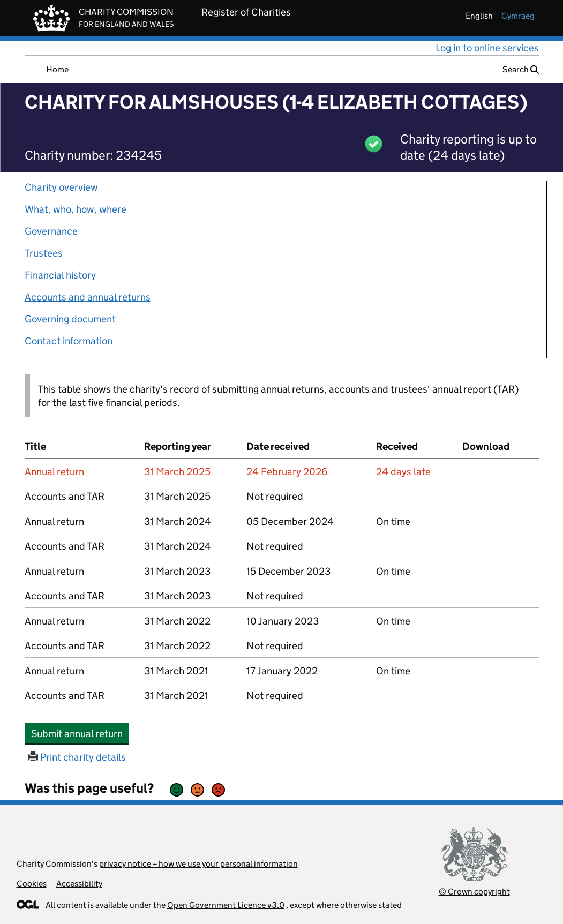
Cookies (32, 884)
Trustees (44, 253)
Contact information (69, 341)
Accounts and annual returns (88, 297)
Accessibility (79, 884)
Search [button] (521, 69)
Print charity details (77, 757)
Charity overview (61, 187)
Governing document (70, 319)
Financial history (60, 275)
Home (57, 69)
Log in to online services (487, 48)
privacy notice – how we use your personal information (198, 864)
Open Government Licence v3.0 (226, 905)
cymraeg (518, 16)
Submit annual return (80, 733)
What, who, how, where (76, 209)
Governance (51, 231)
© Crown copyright (474, 892)
